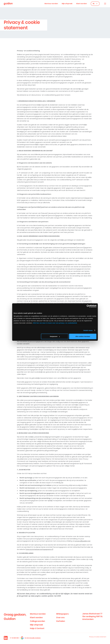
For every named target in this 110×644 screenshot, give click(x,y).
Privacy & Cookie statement (98, 637)
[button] (105, 4)
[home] (8, 4)
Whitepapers (62, 614)
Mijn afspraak (67, 4)
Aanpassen (55, 336)
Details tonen (88, 330)
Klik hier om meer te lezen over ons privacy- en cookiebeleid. (55, 323)
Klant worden (82, 4)
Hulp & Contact (37, 628)
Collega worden (37, 621)
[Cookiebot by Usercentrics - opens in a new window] (88, 306)
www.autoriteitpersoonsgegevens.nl (39, 549)
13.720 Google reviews (33, 638)
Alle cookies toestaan (83, 336)
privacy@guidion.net (83, 541)
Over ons (60, 617)
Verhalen (61, 621)
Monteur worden (51, 4)
